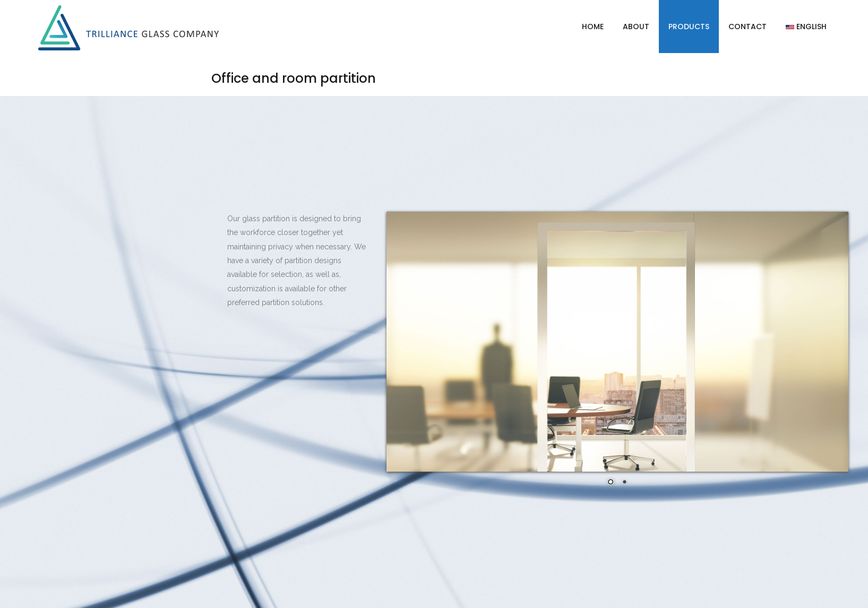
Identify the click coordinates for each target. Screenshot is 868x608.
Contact (747, 27)
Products (689, 27)
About (636, 27)
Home (593, 27)
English (806, 27)
